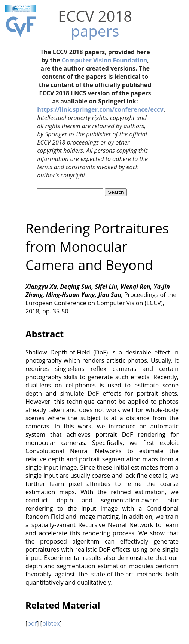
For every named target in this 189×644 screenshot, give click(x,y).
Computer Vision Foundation (105, 60)
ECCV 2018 (95, 16)
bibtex (51, 623)
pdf (32, 623)
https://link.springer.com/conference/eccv (100, 109)
